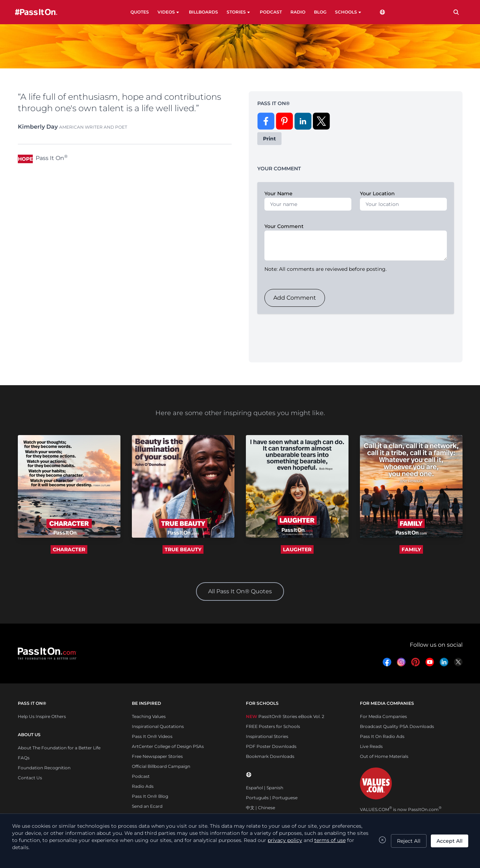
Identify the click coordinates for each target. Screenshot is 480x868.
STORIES (239, 12)
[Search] (456, 12)
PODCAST (271, 12)
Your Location (377, 193)
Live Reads (371, 746)
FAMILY (411, 549)
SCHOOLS (349, 12)
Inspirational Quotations (158, 726)
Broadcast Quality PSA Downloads (397, 726)
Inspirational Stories (267, 736)
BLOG (320, 12)
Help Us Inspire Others (42, 716)
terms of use (330, 840)
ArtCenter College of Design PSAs (168, 746)
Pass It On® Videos (152, 736)
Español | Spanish (265, 788)
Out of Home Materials (384, 756)
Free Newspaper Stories (157, 756)
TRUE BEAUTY (183, 549)
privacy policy (285, 840)
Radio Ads (143, 786)
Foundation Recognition (44, 768)
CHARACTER (69, 549)
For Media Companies (383, 716)
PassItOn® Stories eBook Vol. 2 (285, 716)
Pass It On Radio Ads (382, 736)
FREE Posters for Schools (273, 726)
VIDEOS (169, 12)
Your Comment (284, 226)
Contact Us (30, 778)
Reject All (409, 841)
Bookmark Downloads (270, 756)
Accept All (450, 841)
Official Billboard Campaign (161, 766)
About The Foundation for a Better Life (59, 748)
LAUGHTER (297, 549)
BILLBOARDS (203, 12)
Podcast (141, 776)
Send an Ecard (147, 806)
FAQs (24, 758)
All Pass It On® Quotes (240, 591)
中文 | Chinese (260, 808)
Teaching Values (149, 716)
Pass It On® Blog (150, 796)
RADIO (298, 12)
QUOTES (140, 12)
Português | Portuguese (272, 798)
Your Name (278, 193)
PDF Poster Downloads (271, 746)
